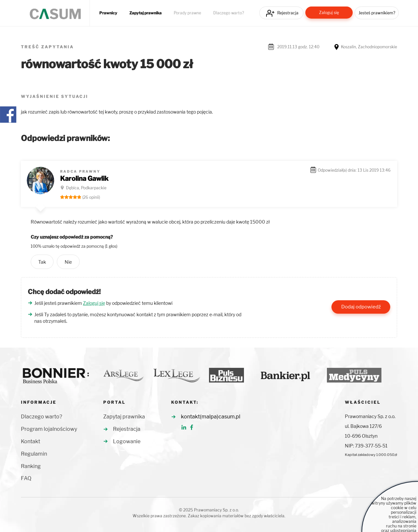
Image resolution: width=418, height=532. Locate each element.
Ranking (31, 466)
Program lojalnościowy (49, 429)
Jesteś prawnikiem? (377, 13)
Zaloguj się (329, 13)
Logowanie (127, 441)
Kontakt (31, 441)
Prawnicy (108, 13)
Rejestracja (288, 13)
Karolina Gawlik (84, 179)
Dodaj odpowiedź (361, 307)
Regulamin (34, 454)
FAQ (26, 478)
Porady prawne (187, 13)
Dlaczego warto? (229, 13)
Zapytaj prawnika (145, 13)
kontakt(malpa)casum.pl (211, 417)
